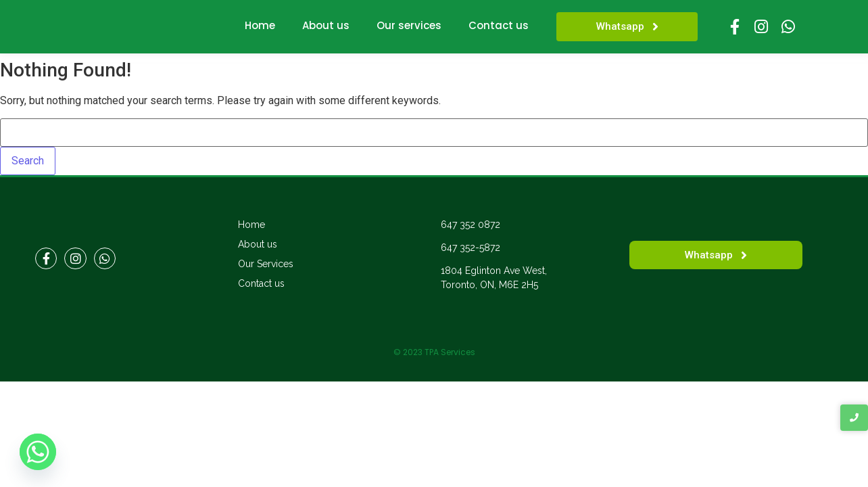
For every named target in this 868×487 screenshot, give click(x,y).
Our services (409, 25)
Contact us (499, 25)
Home (260, 25)
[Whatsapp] (38, 452)
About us (326, 25)
